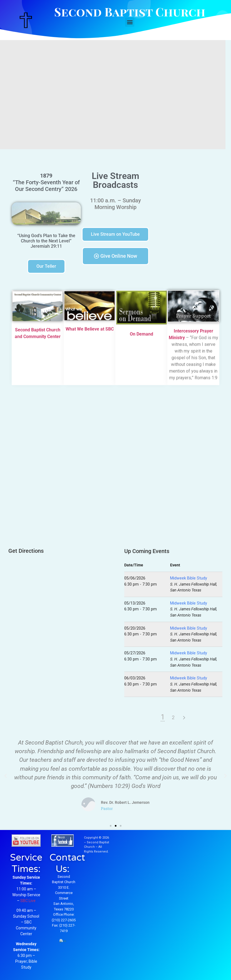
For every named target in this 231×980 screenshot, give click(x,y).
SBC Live (28, 901)
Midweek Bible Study (189, 578)
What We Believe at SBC (90, 331)
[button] (130, 22)
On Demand (141, 336)
